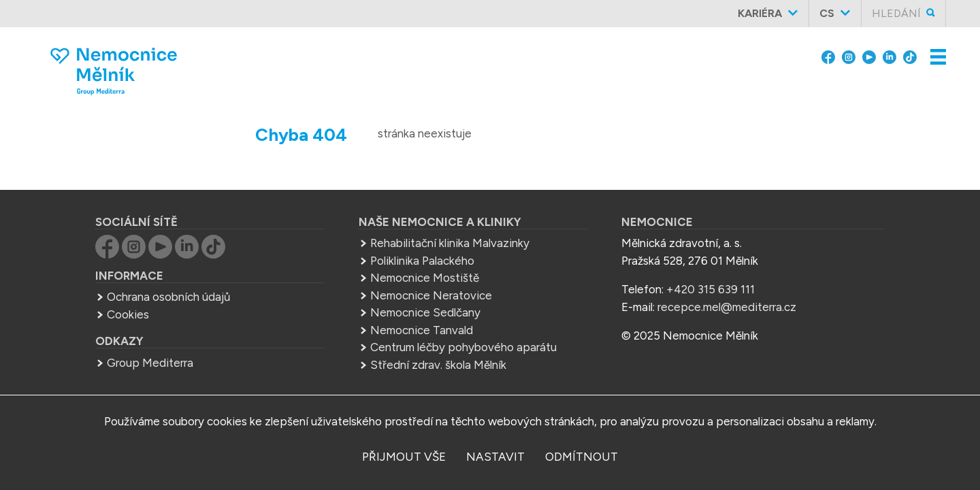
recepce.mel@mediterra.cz (727, 307)
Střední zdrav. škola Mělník (438, 365)
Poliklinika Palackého (422, 261)
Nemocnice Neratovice (431, 295)
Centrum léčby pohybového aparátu (463, 347)
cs (827, 13)
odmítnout (582, 457)
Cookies (128, 314)
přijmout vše (404, 457)
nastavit (495, 457)
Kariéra (760, 13)
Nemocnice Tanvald (422, 330)
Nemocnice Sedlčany (425, 312)
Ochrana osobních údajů (168, 297)
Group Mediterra (150, 363)
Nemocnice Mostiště (425, 278)
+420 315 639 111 (710, 289)
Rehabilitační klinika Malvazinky (450, 243)
